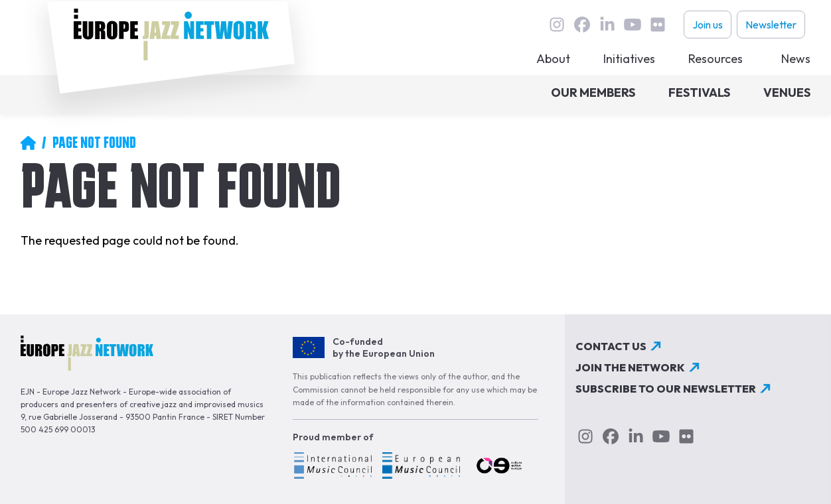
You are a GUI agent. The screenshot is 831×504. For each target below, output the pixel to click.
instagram (557, 25)
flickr (658, 25)
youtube (633, 25)
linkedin (607, 25)
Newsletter (771, 25)
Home (28, 143)
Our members (593, 93)
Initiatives (629, 59)
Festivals (699, 93)
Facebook (582, 25)
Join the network (630, 367)
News (796, 59)
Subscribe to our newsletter (666, 389)
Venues (787, 93)
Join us (708, 25)
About (553, 59)
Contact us (611, 346)
